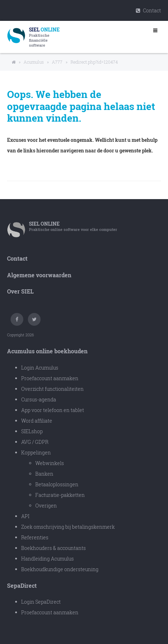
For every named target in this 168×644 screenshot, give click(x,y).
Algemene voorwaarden (39, 275)
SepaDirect (22, 585)
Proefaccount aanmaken (50, 378)
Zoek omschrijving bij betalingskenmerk (68, 527)
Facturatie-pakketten (60, 495)
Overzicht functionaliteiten (52, 389)
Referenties (35, 537)
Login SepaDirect (41, 602)
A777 (57, 62)
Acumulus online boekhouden (47, 351)
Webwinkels (50, 463)
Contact (148, 10)
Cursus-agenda (39, 399)
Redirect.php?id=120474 (94, 62)
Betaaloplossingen (57, 484)
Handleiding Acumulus (47, 559)
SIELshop (32, 431)
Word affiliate (37, 421)
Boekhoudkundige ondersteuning (60, 569)
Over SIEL (20, 291)
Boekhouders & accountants (53, 548)
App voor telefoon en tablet (53, 410)
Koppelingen (36, 452)
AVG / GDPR (35, 442)
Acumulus (34, 62)
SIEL (44, 224)
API (25, 516)
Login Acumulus (40, 368)
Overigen (46, 506)
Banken (44, 474)
